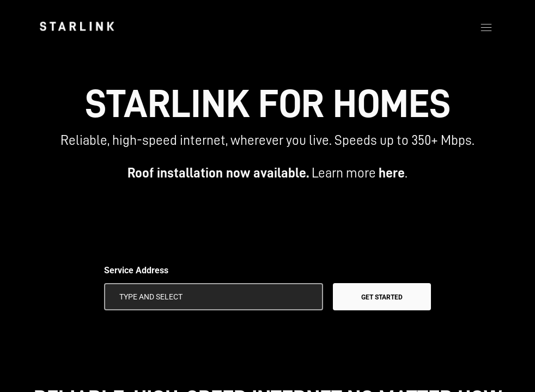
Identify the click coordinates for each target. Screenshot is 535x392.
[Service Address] (214, 297)
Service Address (136, 270)
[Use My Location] (307, 297)
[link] (77, 26)
